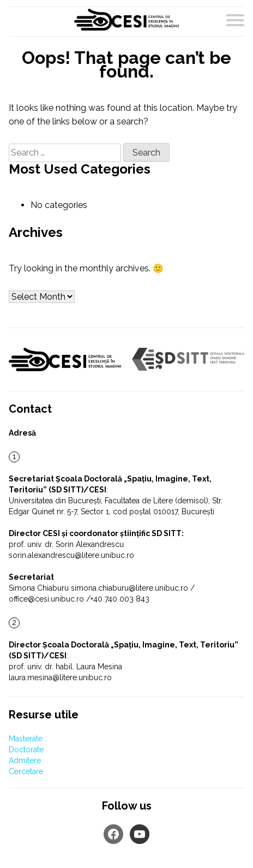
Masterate (26, 739)
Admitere (25, 760)
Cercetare (26, 771)
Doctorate (26, 750)
